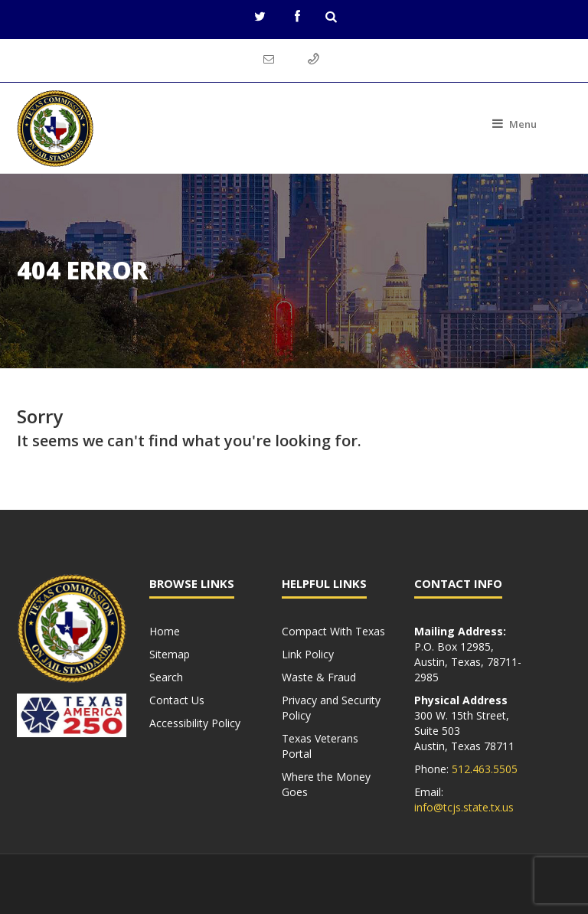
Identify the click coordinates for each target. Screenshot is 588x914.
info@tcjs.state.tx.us (464, 807)
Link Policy (308, 654)
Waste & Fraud (319, 677)
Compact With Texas (333, 631)
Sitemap (170, 654)
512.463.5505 (485, 769)
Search (166, 677)
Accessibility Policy (195, 723)
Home (165, 631)
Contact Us (177, 700)
